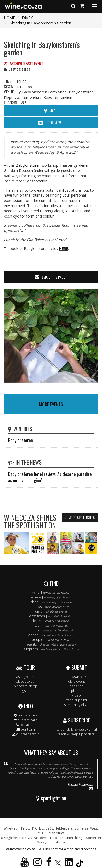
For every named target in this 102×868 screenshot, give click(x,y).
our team (26, 729)
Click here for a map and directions (70, 849)
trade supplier (76, 700)
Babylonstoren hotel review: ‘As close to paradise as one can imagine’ (50, 477)
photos (77, 691)
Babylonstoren (28, 165)
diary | (51, 611)
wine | (51, 592)
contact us (26, 725)
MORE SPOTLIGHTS (81, 517)
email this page (53, 277)
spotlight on (51, 798)
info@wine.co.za (23, 849)
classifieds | (51, 616)
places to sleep (25, 686)
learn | (51, 621)
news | (51, 607)
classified (77, 686)
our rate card (25, 720)
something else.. (77, 705)
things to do (25, 691)
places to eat (26, 681)
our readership (26, 734)
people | (51, 640)
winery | (51, 597)
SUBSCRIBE (76, 720)
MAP (52, 111)
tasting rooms (26, 677)
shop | (51, 602)
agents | (51, 644)
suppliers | (51, 649)
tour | (51, 625)
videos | (51, 635)
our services (25, 715)
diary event (76, 681)
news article (77, 677)
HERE (63, 249)
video (76, 695)
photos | (51, 630)
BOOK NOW (53, 122)
